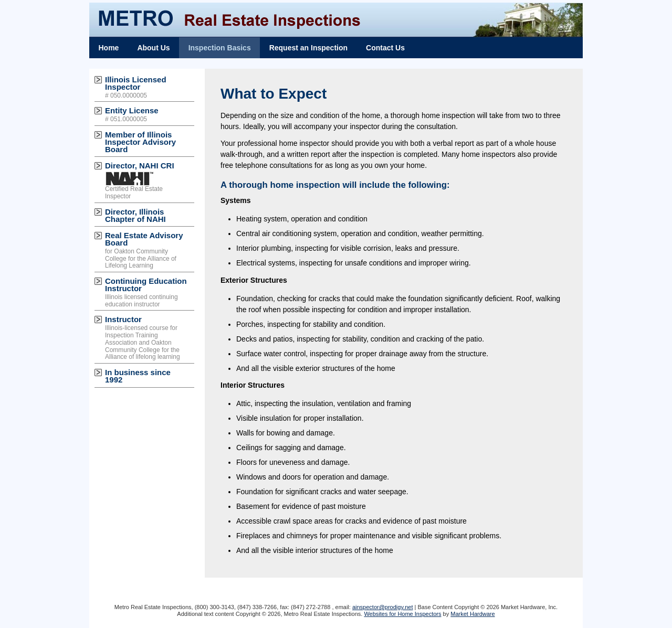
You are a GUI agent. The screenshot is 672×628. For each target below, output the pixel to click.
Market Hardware (472, 614)
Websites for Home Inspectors (402, 614)
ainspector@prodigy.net (383, 607)
